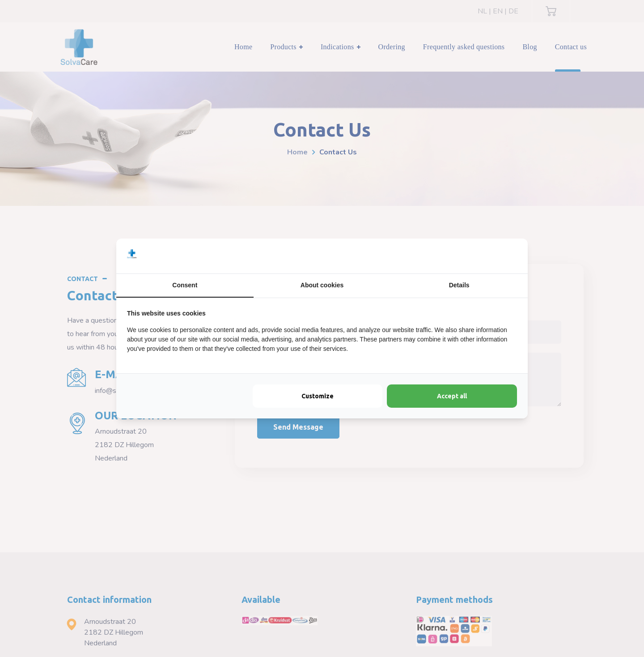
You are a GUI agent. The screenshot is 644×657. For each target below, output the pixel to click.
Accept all (452, 396)
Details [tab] (459, 285)
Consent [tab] (185, 285)
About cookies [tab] (322, 285)
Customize (318, 396)
